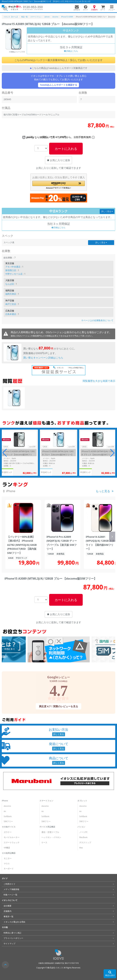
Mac (81, 848)
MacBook (83, 837)
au (5, 811)
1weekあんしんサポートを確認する (59, 85)
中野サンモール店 (14, 274)
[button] (59, 185)
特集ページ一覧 (10, 895)
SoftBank (8, 816)
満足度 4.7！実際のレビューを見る (59, 706)
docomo (7, 806)
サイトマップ (9, 944)
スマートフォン (46, 801)
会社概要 (8, 906)
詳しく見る (107, 211)
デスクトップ (85, 842)
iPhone (5, 801)
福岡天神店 (11, 294)
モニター (8, 858)
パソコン (81, 827)
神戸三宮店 (11, 304)
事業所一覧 (8, 917)
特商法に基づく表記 (12, 933)
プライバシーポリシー (13, 938)
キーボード (9, 869)
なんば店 (10, 284)
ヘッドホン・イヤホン (51, 837)
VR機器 (7, 848)
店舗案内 (8, 911)
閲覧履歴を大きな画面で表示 (99, 381)
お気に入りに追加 (58, 160)
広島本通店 (11, 314)
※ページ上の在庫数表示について (97, 320)
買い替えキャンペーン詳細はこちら (43, 358)
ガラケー (8, 832)
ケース (44, 842)
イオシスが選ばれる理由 (14, 922)
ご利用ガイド (9, 884)
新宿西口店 (11, 270)
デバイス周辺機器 (47, 827)
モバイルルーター (12, 837)
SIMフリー (8, 821)
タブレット (82, 801)
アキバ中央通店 (13, 267)
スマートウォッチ (12, 842)
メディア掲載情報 (11, 889)
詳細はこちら (71, 51)
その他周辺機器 (9, 853)
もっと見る (103, 491)
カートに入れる (66, 149)
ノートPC (83, 832)
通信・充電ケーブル (50, 832)
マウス (7, 864)
